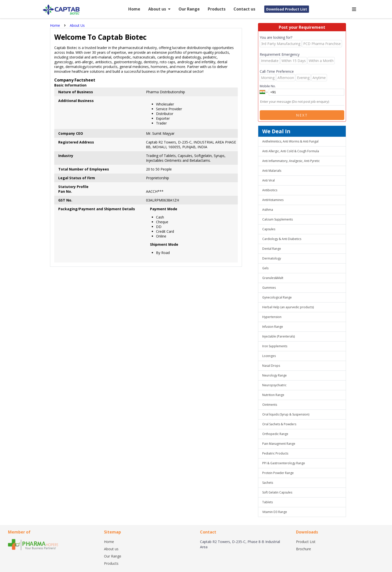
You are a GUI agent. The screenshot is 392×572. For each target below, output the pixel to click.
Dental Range (272, 249)
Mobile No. (268, 86)
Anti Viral (268, 180)
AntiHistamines (273, 200)
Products (217, 9)
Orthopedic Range (275, 434)
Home (134, 9)
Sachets (268, 483)
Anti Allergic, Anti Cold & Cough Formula (291, 151)
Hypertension (272, 317)
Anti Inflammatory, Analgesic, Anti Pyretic (291, 161)
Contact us (244, 9)
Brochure (303, 549)
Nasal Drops (271, 366)
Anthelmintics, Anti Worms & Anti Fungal (290, 141)
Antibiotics (270, 190)
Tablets (267, 502)
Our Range (189, 9)
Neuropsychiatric (274, 385)
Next (302, 115)
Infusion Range (273, 327)
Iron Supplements (275, 346)
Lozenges (269, 356)
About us (159, 9)
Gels (265, 268)
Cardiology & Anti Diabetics (282, 239)
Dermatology (272, 258)
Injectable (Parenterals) (278, 336)
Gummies (269, 288)
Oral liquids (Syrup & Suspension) (286, 414)
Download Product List (287, 9)
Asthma (268, 210)
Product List (306, 542)
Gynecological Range (277, 297)
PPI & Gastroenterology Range (284, 463)
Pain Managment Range (279, 444)
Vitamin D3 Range (275, 512)
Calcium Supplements (277, 219)
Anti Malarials (272, 171)
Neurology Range (274, 375)
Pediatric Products (275, 453)
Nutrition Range (273, 395)
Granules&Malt (273, 278)
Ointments (270, 405)
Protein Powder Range (278, 473)
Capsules (269, 229)
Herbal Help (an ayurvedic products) (288, 307)
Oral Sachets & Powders (279, 424)
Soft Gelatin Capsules (277, 492)
